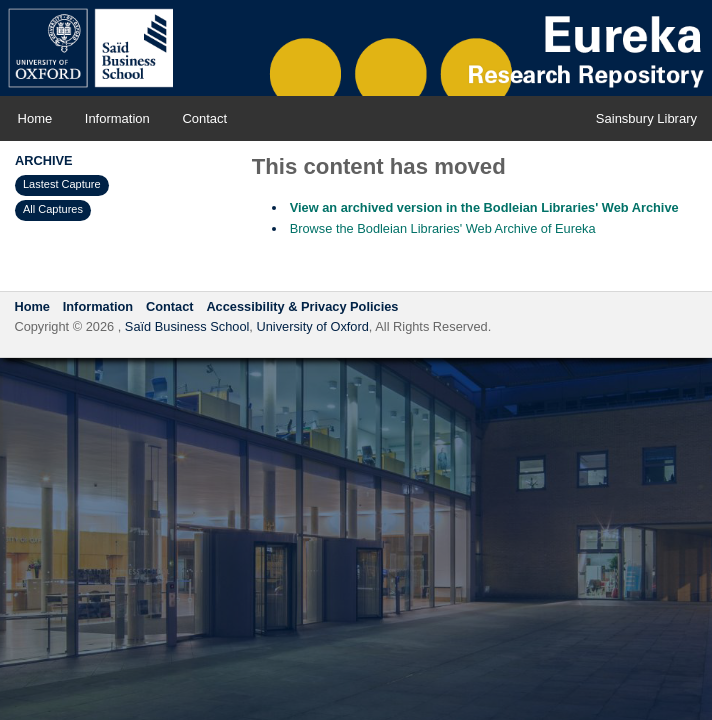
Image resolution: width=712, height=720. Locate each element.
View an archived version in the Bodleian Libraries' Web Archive (484, 207)
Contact (204, 118)
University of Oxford (312, 326)
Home (35, 118)
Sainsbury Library (646, 118)
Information (117, 118)
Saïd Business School (187, 326)
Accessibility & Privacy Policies (302, 306)
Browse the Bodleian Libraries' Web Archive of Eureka (443, 228)
